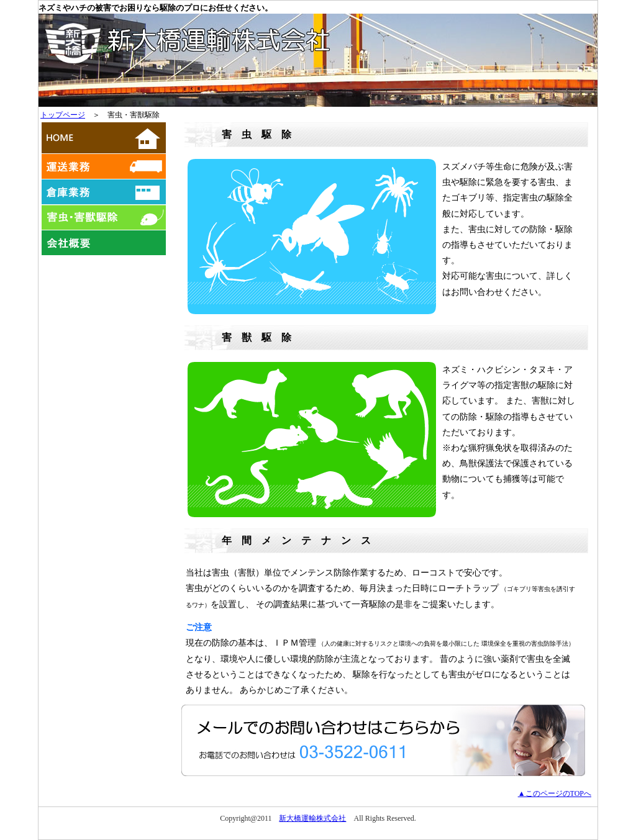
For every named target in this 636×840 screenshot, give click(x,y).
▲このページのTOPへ (555, 793)
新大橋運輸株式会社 (312, 818)
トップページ (63, 115)
